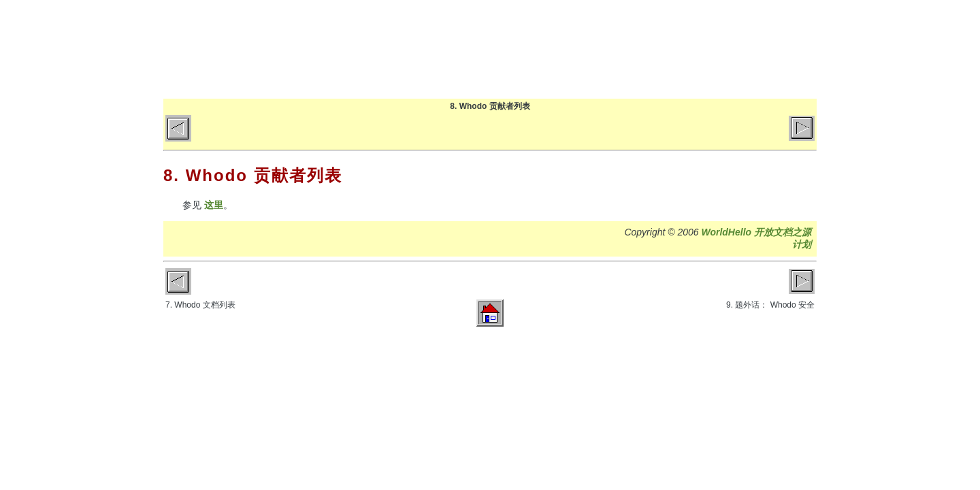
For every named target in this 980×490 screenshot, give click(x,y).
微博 (793, 49)
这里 (214, 205)
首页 (524, 49)
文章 (632, 49)
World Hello (301, 46)
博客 (578, 49)
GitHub (739, 49)
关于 (686, 49)
